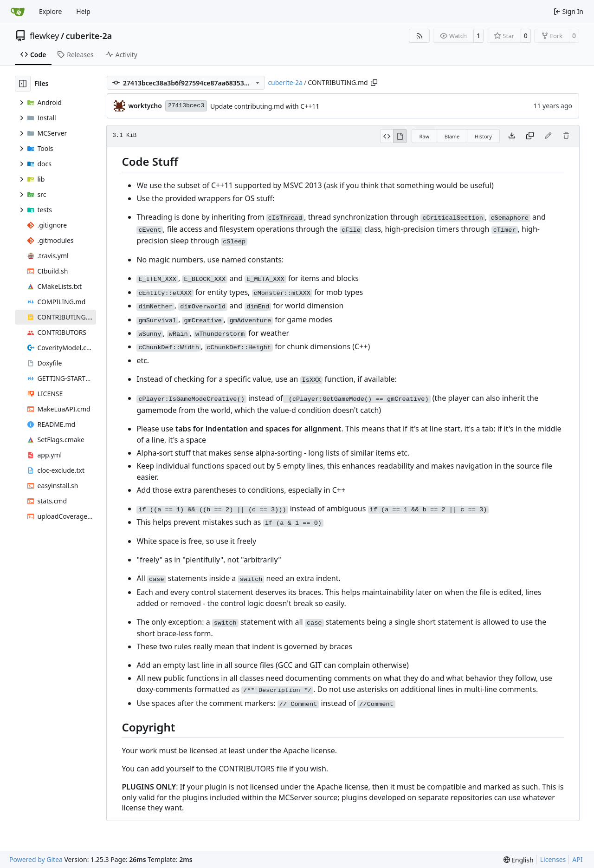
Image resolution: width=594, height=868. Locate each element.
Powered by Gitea (36, 859)
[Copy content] (530, 136)
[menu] (519, 860)
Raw (425, 136)
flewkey (44, 36)
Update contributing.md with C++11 (265, 106)
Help (83, 11)
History (483, 136)
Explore (50, 11)
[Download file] (512, 136)
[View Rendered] (400, 136)
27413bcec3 (186, 106)
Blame (452, 136)
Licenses (553, 859)
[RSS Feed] (420, 36)
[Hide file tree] (23, 84)
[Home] (18, 12)
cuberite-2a (89, 36)
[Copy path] (374, 83)
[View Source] (387, 136)
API (577, 859)
